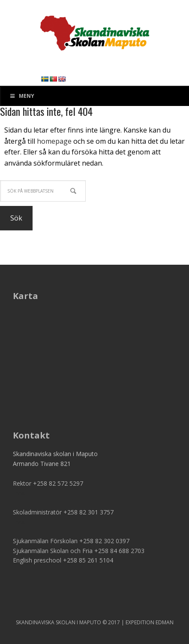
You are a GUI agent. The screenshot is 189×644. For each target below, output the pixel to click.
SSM (95, 30)
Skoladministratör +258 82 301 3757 (63, 512)
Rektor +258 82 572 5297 (48, 483)
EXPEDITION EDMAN (150, 622)
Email (20, 493)
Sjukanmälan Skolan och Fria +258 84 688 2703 (79, 551)
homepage (54, 141)
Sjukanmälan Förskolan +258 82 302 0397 (71, 541)
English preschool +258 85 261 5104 (63, 560)
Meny (22, 96)
